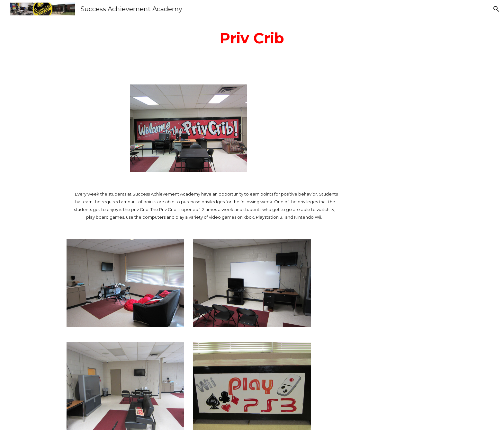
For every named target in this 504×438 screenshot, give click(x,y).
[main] (252, 38)
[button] (496, 9)
